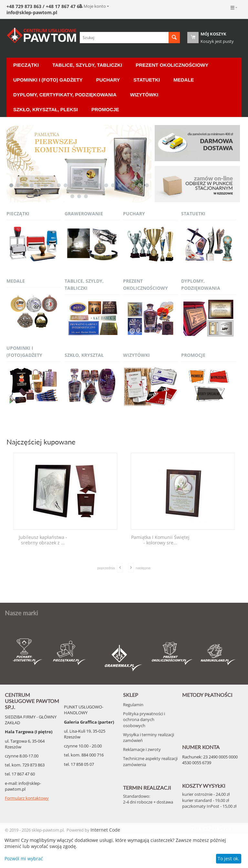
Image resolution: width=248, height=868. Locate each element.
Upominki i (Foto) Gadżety (48, 80)
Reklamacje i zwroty (142, 749)
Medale (184, 80)
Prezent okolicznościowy (172, 65)
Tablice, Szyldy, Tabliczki (87, 65)
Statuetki (147, 80)
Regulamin (133, 705)
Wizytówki (144, 95)
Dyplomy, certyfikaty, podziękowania (65, 95)
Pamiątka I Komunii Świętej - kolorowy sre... (160, 540)
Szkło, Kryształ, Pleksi (46, 109)
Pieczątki (26, 65)
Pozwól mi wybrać (24, 858)
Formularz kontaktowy (27, 798)
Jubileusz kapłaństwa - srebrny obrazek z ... (43, 540)
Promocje (105, 109)
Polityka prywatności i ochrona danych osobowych (144, 719)
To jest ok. (228, 858)
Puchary (108, 80)
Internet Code (105, 830)
